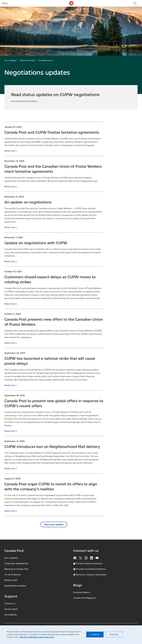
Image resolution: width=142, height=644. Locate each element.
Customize (114, 634)
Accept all (95, 634)
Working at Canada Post (16, 569)
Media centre (11, 580)
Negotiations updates (15, 586)
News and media (27, 60)
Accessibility (11, 615)
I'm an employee (13, 575)
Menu (5, 3)
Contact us (10, 603)
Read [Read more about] (11, 151)
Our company (10, 60)
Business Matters (82, 592)
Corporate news (46, 60)
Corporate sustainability (16, 563)
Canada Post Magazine (85, 598)
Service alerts (11, 609)
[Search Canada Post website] (135, 3)
